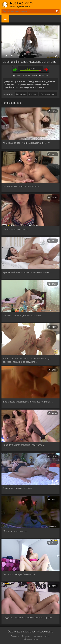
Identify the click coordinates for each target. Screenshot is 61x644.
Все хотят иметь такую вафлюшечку (22, 186)
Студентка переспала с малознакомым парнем (27, 617)
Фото (48, 636)
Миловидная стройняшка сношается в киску (26, 143)
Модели (26, 636)
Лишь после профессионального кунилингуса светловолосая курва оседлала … (27, 360)
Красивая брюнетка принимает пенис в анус (26, 272)
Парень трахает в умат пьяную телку (22, 315)
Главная (15, 636)
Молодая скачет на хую (15, 531)
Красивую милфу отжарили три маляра (23, 445)
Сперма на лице (48, 94)
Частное (38, 636)
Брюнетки (21, 94)
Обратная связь (31, 639)
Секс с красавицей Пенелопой (19, 574)
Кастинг (33, 94)
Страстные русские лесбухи (17, 488)
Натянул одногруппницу (16, 229)
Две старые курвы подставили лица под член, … (28, 402)
